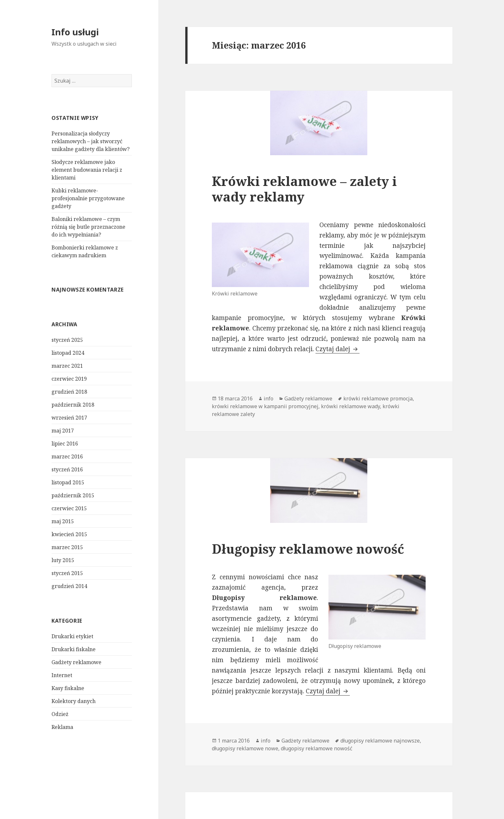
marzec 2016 (67, 456)
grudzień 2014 (69, 586)
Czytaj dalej (338, 349)
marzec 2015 (67, 547)
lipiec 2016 (65, 444)
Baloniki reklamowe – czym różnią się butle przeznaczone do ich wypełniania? (88, 227)
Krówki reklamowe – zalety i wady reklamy (304, 189)
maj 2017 (63, 431)
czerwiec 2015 (69, 508)
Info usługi (75, 32)
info (269, 398)
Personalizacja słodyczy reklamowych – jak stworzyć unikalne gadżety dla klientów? (91, 141)
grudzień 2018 (69, 392)
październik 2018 (73, 405)
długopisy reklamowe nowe (245, 748)
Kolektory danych (74, 701)
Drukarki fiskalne (74, 649)
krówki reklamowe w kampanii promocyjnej (265, 406)
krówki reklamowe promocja (378, 398)
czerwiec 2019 (69, 379)
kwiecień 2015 (69, 534)
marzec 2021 (67, 366)
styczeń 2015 (67, 573)
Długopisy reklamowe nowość (308, 549)
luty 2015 (63, 560)
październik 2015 (73, 495)
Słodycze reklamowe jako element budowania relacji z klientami (87, 170)
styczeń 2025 (67, 340)
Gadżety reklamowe (76, 662)
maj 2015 (63, 521)
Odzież (60, 714)
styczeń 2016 (67, 469)
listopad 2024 (68, 353)
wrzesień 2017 (69, 418)
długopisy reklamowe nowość (317, 748)
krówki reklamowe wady (350, 406)
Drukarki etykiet (72, 636)
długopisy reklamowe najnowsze (380, 741)
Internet (62, 675)
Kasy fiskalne (68, 688)
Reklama (62, 727)
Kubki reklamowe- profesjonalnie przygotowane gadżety (88, 198)
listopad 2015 (68, 482)
